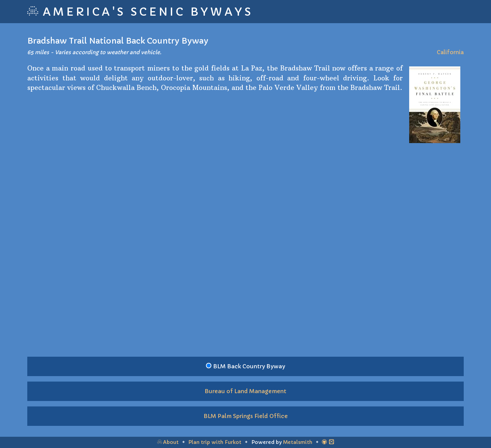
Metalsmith (298, 442)
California (450, 52)
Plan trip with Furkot (215, 442)
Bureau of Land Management (245, 391)
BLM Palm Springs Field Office (246, 416)
